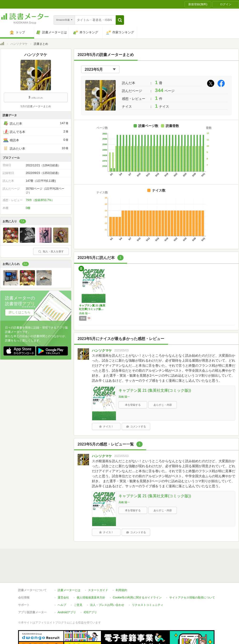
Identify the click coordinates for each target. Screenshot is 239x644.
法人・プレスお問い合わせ (107, 583)
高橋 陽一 (85, 313)
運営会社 (63, 576)
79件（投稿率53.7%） (40, 200)
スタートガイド (98, 568)
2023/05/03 (121, 350)
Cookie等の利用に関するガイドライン (137, 576)
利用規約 (121, 568)
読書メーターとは (69, 568)
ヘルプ (62, 583)
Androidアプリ (67, 590)
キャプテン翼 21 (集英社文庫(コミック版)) (155, 390)
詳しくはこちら (20, 312)
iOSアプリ (90, 590)
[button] (120, 20)
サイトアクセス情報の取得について (192, 576)
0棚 (28, 208)
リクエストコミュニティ (148, 583)
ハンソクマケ (19, 44)
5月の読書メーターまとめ (36, 106)
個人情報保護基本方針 (91, 576)
